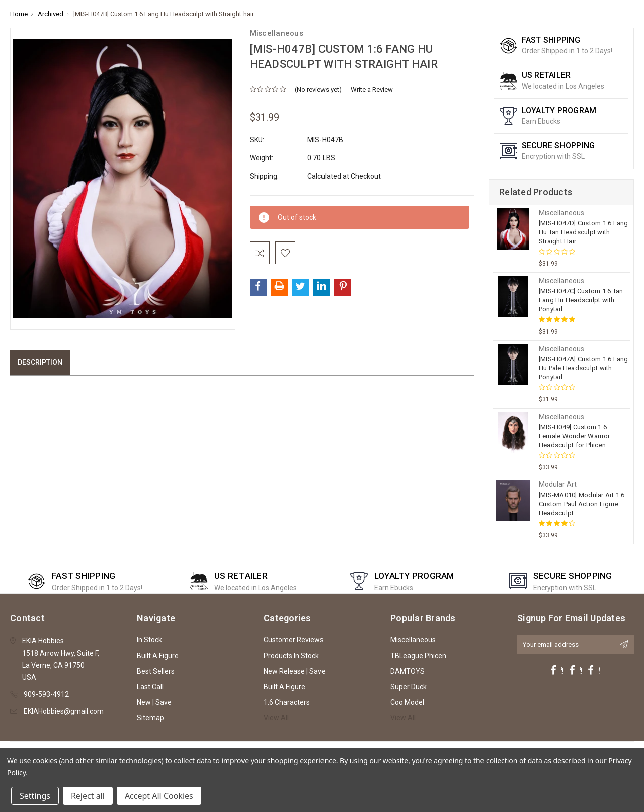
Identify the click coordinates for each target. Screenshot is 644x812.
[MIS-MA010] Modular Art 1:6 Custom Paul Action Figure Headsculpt (582, 504)
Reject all (88, 796)
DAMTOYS (408, 671)
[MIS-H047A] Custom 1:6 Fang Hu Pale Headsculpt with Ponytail (584, 368)
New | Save (154, 702)
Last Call (150, 687)
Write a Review (372, 89)
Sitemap (150, 718)
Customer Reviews (294, 640)
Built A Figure (158, 656)
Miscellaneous (413, 640)
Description (40, 362)
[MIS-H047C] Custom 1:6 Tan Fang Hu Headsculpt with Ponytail (581, 300)
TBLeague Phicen (418, 656)
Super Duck (409, 687)
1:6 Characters (287, 702)
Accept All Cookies (159, 796)
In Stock (149, 640)
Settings (35, 796)
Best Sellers (156, 671)
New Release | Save (295, 671)
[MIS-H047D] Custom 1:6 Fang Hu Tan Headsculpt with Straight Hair (584, 232)
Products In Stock (291, 656)
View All (276, 718)
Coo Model (407, 702)
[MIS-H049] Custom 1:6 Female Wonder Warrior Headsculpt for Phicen (574, 436)
